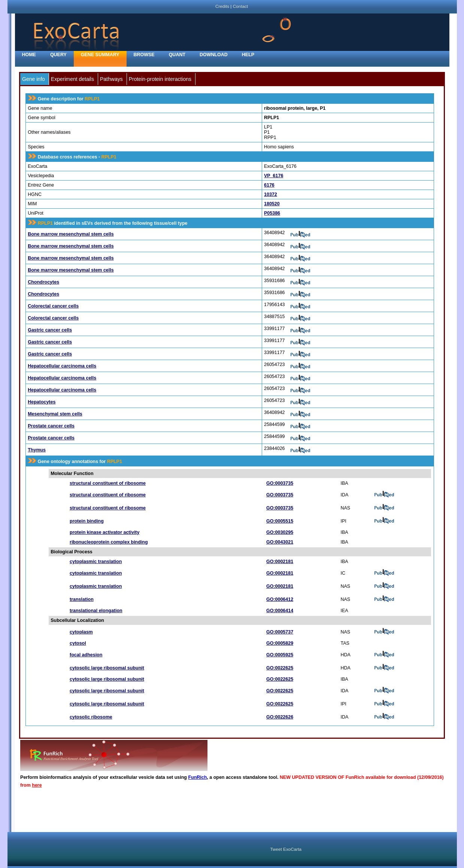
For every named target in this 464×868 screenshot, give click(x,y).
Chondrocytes (43, 282)
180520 (272, 204)
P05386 (272, 213)
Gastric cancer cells (50, 330)
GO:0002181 (280, 562)
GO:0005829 (280, 643)
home (29, 55)
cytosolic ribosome (91, 717)
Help (248, 55)
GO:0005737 (280, 632)
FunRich (197, 777)
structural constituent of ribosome (108, 483)
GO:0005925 (280, 655)
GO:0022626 (280, 717)
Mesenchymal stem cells (55, 414)
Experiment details (72, 79)
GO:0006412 (280, 599)
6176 (269, 185)
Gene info (34, 79)
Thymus (37, 450)
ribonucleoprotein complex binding (109, 542)
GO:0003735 (280, 483)
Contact (240, 6)
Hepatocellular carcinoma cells (62, 366)
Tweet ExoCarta (286, 849)
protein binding (87, 521)
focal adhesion (86, 655)
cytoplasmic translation (96, 562)
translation (82, 599)
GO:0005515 (280, 521)
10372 (271, 194)
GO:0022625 (280, 668)
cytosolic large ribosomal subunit (107, 668)
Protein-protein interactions (160, 79)
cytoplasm (81, 632)
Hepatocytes (42, 402)
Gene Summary (100, 55)
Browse (144, 55)
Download (214, 55)
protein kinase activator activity (104, 532)
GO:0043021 (280, 542)
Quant (177, 55)
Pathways (111, 79)
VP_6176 (274, 176)
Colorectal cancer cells (53, 306)
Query (58, 55)
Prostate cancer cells (51, 426)
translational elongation (96, 611)
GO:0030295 (280, 532)
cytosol (78, 643)
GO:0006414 (280, 611)
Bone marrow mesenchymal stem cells (71, 234)
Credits (222, 6)
